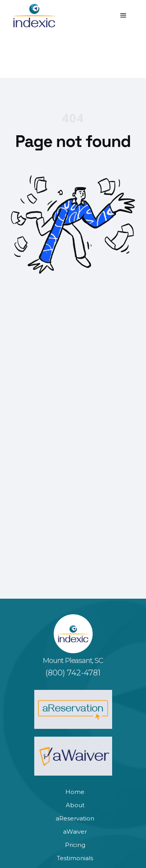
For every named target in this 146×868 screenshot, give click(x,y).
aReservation (75, 818)
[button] (123, 16)
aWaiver (75, 832)
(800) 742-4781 (73, 673)
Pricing (75, 845)
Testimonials (75, 858)
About (75, 805)
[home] (34, 16)
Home (75, 792)
